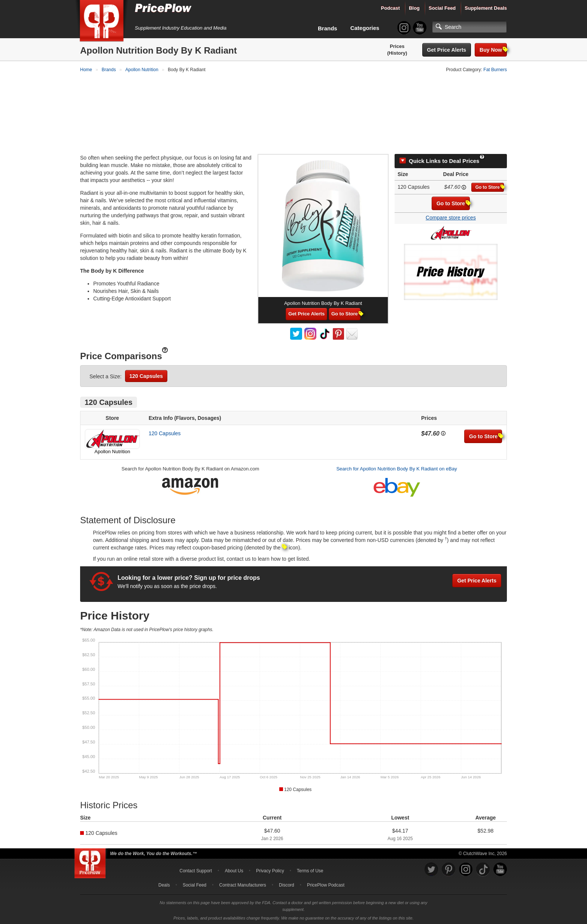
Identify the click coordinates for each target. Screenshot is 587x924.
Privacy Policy (270, 870)
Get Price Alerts (447, 50)
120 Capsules (146, 375)
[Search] (469, 27)
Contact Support (196, 870)
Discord (287, 884)
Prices (397, 46)
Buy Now (493, 50)
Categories (365, 28)
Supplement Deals (486, 8)
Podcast (391, 8)
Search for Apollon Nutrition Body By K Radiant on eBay (396, 468)
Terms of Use (310, 870)
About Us (234, 870)
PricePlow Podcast (326, 884)
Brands (328, 28)
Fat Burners (495, 70)
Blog (414, 8)
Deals (164, 884)
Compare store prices (451, 216)
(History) (397, 53)
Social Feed (442, 8)
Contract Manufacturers (242, 884)
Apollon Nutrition (112, 450)
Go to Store (490, 186)
